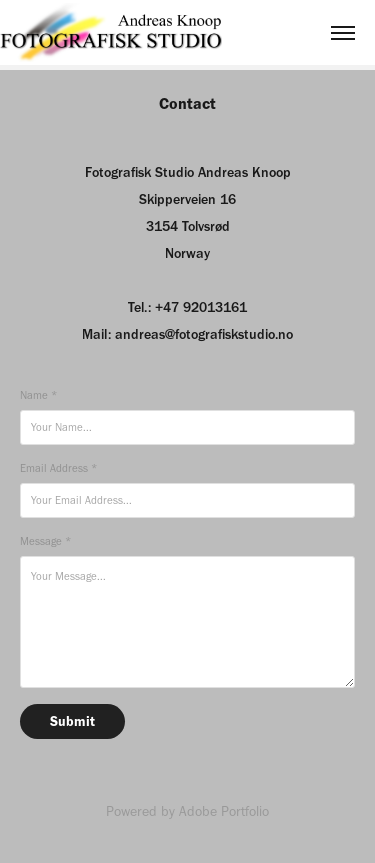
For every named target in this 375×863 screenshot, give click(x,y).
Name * (38, 395)
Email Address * (58, 468)
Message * (45, 541)
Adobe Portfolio (224, 811)
